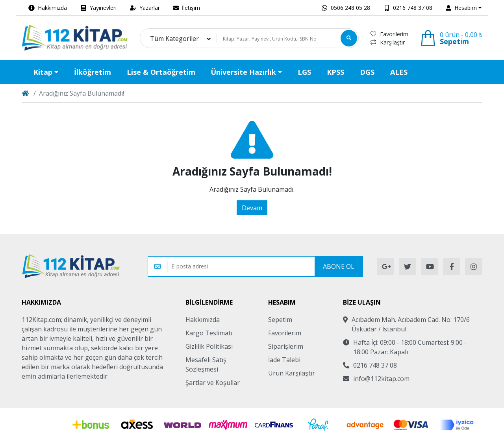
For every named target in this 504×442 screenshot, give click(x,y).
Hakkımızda (203, 320)
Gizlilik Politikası (209, 346)
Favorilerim (389, 34)
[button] (464, 8)
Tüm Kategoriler (174, 39)
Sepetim (280, 320)
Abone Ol (339, 266)
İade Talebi (284, 360)
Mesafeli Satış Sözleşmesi (206, 364)
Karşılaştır (388, 42)
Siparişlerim (286, 346)
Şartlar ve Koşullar (213, 383)
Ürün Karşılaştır (292, 373)
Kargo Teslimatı (209, 333)
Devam (252, 208)
